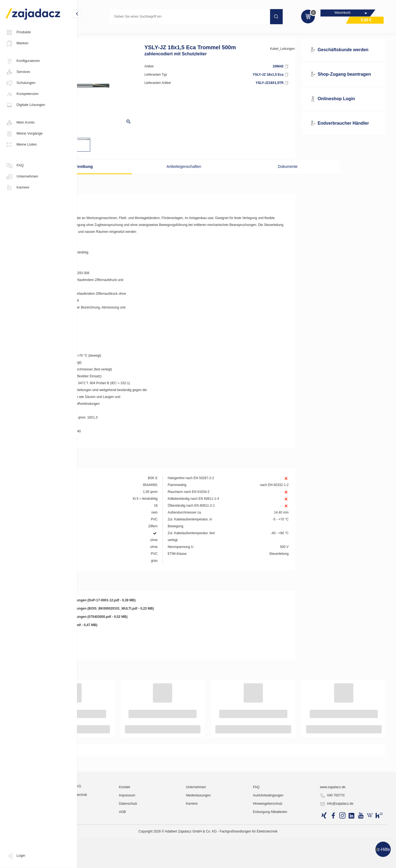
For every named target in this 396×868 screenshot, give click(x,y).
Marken (17, 43)
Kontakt (167, 845)
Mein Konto (20, 123)
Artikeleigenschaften (198, 175)
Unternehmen (22, 177)
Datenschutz (170, 861)
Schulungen (20, 83)
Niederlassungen (230, 853)
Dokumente (273, 175)
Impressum (169, 853)
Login (15, 856)
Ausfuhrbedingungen (290, 853)
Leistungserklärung (109, 642)
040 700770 (344, 853)
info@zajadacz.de (348, 861)
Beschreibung (123, 175)
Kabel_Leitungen (297, 57)
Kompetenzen (22, 94)
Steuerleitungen (136, 34)
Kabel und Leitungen (100, 34)
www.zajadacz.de (344, 845)
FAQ (15, 166)
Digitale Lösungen (25, 105)
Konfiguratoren (23, 61)
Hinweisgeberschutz (289, 861)
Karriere (17, 188)
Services (18, 72)
